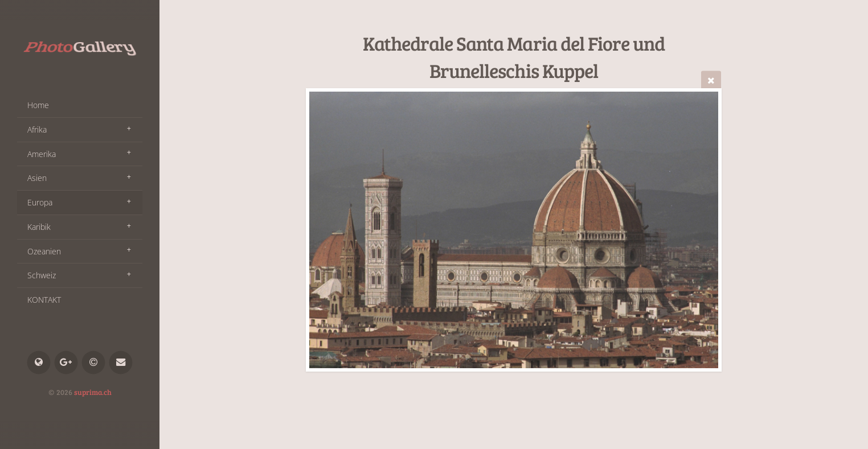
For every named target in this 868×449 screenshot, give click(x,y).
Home (38, 105)
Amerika (42, 154)
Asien (37, 178)
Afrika (37, 129)
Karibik (39, 227)
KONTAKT (44, 300)
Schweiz (42, 275)
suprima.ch (93, 392)
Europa (40, 202)
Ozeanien (44, 251)
